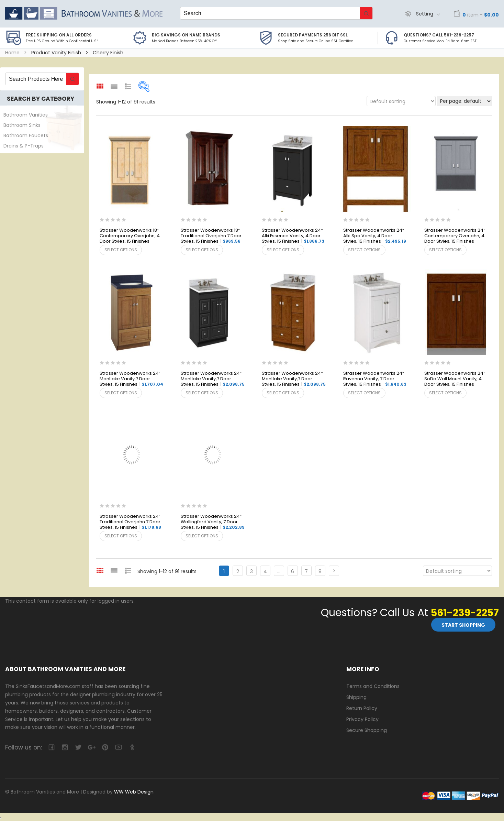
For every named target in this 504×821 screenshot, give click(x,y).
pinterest (105, 747)
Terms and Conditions (373, 686)
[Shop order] (401, 101)
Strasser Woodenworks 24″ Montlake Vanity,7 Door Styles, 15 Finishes (131, 379)
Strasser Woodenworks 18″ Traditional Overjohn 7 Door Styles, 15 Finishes (211, 236)
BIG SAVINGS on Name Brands (186, 35)
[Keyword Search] (270, 13)
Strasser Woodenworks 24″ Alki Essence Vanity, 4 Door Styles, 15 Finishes (293, 236)
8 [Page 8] (320, 571)
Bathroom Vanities (26, 115)
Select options (121, 250)
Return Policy (362, 708)
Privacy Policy (362, 719)
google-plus (92, 747)
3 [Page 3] (251, 571)
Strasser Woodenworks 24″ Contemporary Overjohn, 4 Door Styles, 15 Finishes (455, 236)
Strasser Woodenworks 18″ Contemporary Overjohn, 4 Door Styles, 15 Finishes (130, 236)
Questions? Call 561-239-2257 (439, 35)
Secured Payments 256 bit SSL (313, 35)
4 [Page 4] (265, 571)
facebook (51, 747)
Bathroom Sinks (22, 125)
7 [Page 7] (306, 571)
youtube (118, 747)
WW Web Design (134, 791)
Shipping (356, 697)
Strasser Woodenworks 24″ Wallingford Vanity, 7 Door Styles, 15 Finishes (213, 522)
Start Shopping (463, 625)
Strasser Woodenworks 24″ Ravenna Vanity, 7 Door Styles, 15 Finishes (375, 379)
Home (12, 53)
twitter (78, 747)
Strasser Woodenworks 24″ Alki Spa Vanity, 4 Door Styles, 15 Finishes (375, 236)
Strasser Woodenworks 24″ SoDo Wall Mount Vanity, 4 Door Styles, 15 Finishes (455, 379)
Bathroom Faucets (26, 135)
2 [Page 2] (238, 571)
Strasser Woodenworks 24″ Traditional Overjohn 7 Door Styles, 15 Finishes (130, 522)
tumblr (132, 747)
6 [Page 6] (293, 571)
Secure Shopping (367, 730)
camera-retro (65, 747)
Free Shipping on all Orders (59, 35)
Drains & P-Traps (24, 146)
